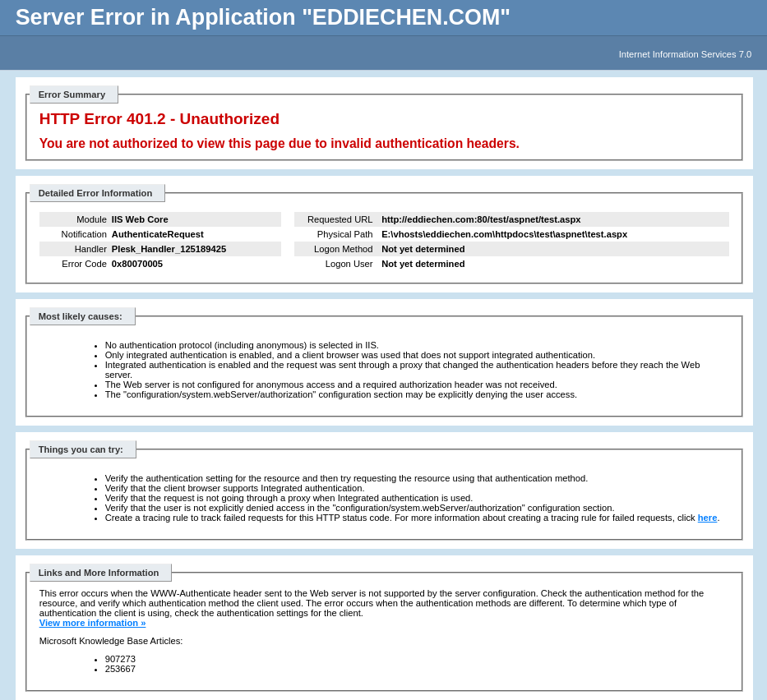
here (708, 518)
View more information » (93, 623)
